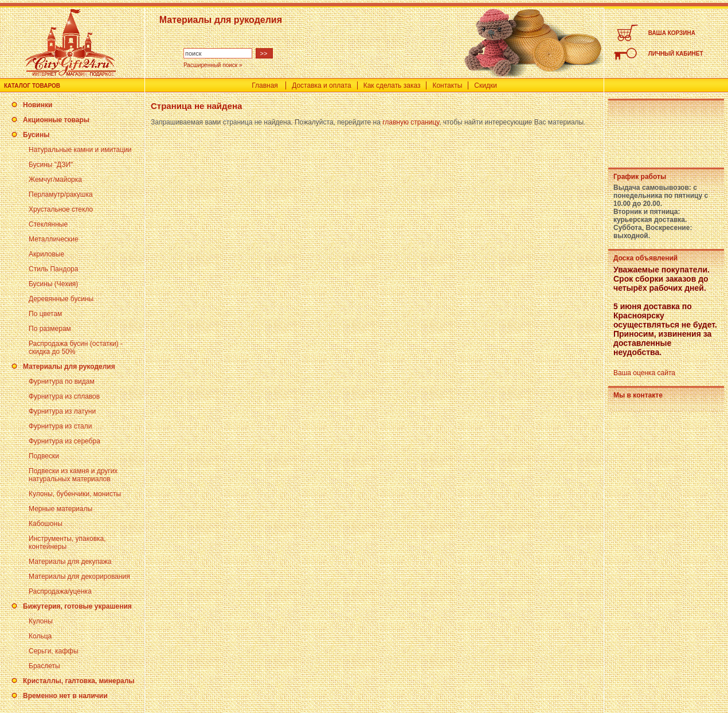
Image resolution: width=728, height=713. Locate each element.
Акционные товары (56, 120)
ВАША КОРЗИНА (672, 33)
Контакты (447, 85)
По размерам (50, 329)
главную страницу (411, 122)
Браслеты (44, 666)
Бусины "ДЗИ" (51, 165)
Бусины (36, 135)
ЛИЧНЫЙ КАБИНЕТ (676, 54)
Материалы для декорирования (79, 576)
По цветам (45, 314)
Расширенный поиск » (213, 65)
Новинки (38, 105)
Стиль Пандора (53, 269)
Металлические (54, 239)
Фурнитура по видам (62, 381)
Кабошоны (46, 524)
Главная (265, 85)
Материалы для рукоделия (69, 367)
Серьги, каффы (54, 651)
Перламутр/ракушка (61, 194)
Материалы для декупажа (70, 562)
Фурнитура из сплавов (64, 396)
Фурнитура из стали (60, 426)
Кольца (40, 636)
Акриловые (46, 254)
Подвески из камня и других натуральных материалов (73, 475)
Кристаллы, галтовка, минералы (79, 681)
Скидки (486, 85)
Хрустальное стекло (61, 209)
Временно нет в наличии (65, 696)
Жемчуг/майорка (55, 180)
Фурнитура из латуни (62, 411)
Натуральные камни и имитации (80, 150)
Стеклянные (48, 224)
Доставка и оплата (322, 85)
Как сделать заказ (392, 85)
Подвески (44, 456)
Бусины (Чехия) (53, 284)
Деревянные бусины (61, 299)
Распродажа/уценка (60, 591)
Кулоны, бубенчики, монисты (75, 494)
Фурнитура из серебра (64, 441)
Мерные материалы (60, 509)
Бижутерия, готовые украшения (77, 606)
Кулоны (41, 621)
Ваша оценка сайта (644, 373)
